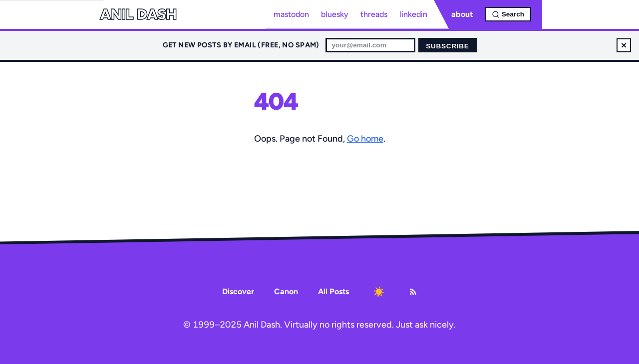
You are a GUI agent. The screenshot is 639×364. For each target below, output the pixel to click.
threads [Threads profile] (374, 14)
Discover (238, 291)
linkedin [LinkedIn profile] (413, 14)
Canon (286, 291)
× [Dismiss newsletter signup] (624, 45)
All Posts (333, 291)
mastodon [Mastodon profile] (291, 14)
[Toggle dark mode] (379, 292)
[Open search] (508, 14)
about (462, 14)
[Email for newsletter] (370, 45)
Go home (365, 139)
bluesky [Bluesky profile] (335, 14)
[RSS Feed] (413, 292)
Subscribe (447, 46)
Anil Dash (138, 14)
